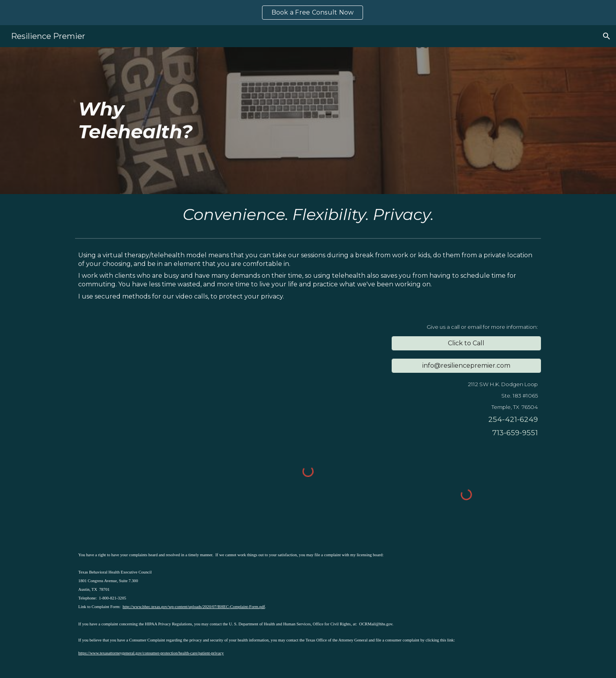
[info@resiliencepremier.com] (466, 366)
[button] (607, 36)
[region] (308, 13)
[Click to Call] (466, 343)
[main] (268, 120)
